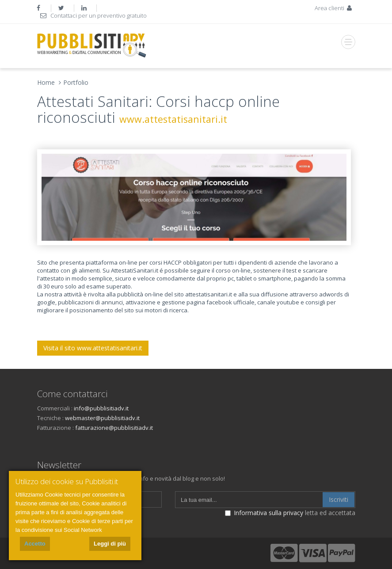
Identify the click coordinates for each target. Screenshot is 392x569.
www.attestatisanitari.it (173, 119)
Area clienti (334, 8)
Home (46, 82)
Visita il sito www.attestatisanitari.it (93, 348)
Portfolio (76, 82)
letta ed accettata (290, 513)
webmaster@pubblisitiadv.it (102, 418)
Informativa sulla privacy (268, 513)
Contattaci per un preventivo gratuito (93, 15)
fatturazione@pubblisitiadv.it (114, 428)
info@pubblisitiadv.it (101, 408)
